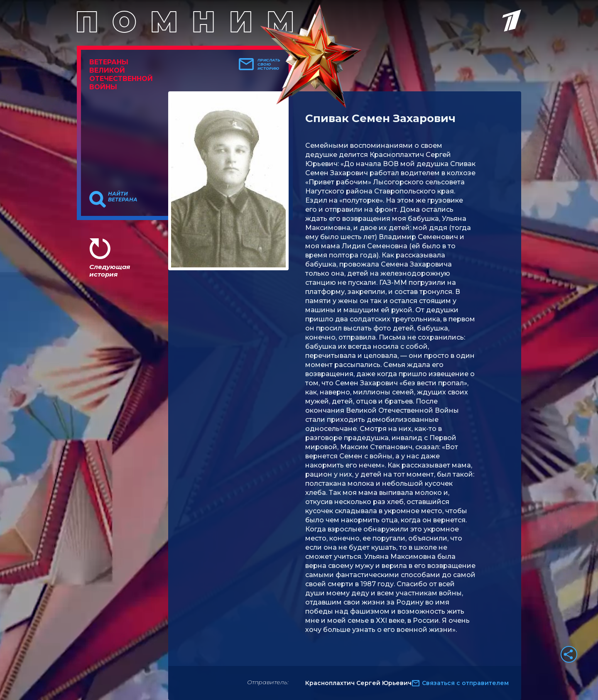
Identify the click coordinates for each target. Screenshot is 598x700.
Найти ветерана (123, 197)
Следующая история (110, 270)
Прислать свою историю (269, 64)
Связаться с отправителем (465, 683)
